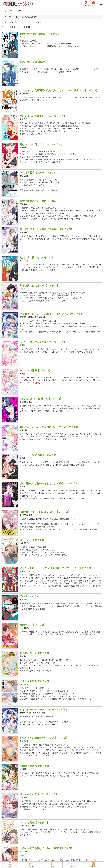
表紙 (27, 27)
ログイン (94, 4)
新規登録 (86, 4)
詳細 (12, 27)
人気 (27, 22)
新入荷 (14, 22)
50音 (39, 22)
